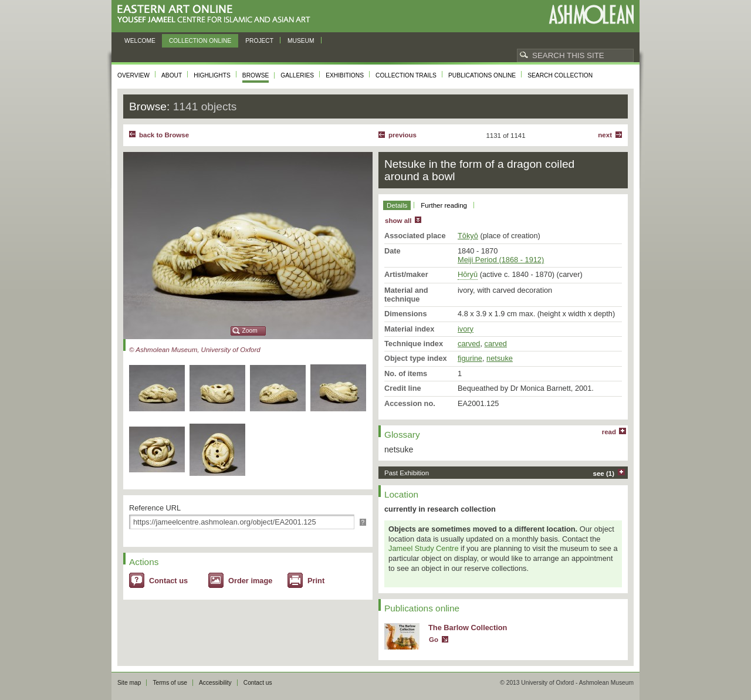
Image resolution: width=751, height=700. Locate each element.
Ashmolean (591, 14)
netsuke (500, 358)
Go (434, 640)
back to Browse (164, 135)
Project (259, 41)
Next (605, 135)
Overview (133, 75)
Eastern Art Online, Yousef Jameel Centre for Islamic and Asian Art (217, 14)
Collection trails (406, 75)
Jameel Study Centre (424, 548)
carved (469, 344)
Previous (402, 135)
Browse (256, 75)
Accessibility (215, 683)
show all (398, 221)
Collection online (200, 41)
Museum (301, 41)
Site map (129, 683)
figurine (470, 358)
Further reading (444, 205)
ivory (466, 329)
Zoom (250, 331)
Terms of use (170, 683)
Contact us (168, 581)
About (172, 75)
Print (316, 581)
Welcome (140, 41)
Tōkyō (468, 236)
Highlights (212, 75)
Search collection (560, 75)
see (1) (604, 474)
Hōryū (468, 274)
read (609, 432)
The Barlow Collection (468, 628)
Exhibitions (345, 75)
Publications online (482, 75)
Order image (250, 581)
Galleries (297, 75)
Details (397, 205)
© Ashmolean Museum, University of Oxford (195, 350)
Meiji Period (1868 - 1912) (501, 260)
